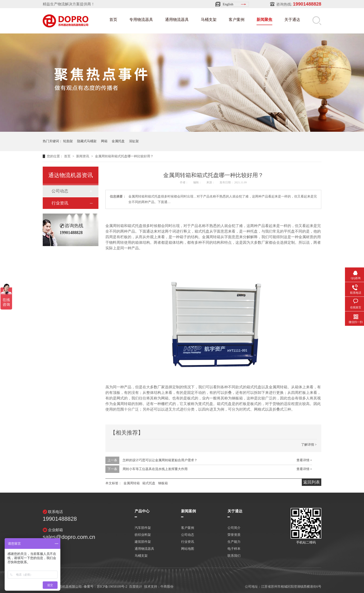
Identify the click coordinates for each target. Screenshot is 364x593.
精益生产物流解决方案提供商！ (69, 4)
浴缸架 (134, 141)
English (228, 4)
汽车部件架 (143, 528)
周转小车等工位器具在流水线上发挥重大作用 (155, 469)
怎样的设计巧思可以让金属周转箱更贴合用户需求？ (160, 460)
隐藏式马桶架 (87, 141)
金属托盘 (118, 141)
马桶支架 (209, 20)
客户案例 (237, 20)
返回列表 (312, 482)
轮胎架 (68, 141)
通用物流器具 (177, 20)
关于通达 (292, 20)
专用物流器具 (141, 20)
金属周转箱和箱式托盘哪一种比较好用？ (124, 156)
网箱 (104, 141)
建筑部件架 (143, 542)
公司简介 (234, 528)
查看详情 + (304, 460)
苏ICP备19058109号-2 (112, 587)
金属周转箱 (132, 483)
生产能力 (234, 542)
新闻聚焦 (264, 20)
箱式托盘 (149, 483)
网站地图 (188, 549)
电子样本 (234, 549)
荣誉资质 (234, 535)
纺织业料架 (143, 535)
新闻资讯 (83, 156)
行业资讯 (60, 203)
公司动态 (60, 191)
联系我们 (234, 556)
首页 (113, 20)
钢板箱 (163, 483)
